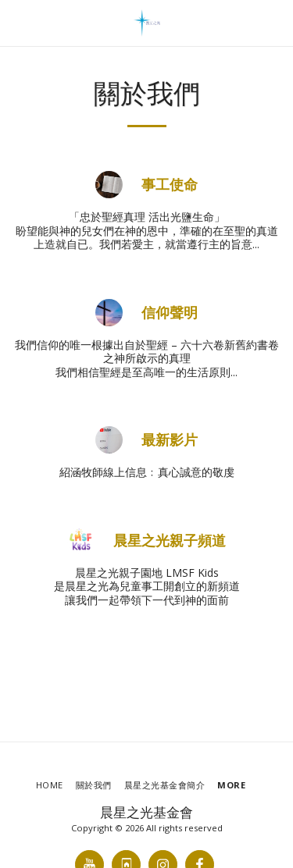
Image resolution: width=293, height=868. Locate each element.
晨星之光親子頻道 (170, 541)
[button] (17, 22)
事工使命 (170, 185)
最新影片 (170, 440)
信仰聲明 (170, 313)
